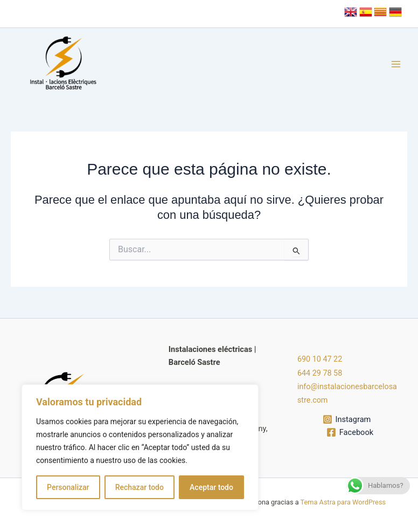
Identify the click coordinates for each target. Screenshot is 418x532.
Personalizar (68, 487)
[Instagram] (347, 418)
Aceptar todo (211, 487)
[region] (140, 447)
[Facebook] (350, 431)
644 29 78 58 (320, 374)
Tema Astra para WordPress (343, 502)
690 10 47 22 (320, 360)
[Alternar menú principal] (396, 64)
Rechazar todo (140, 487)
